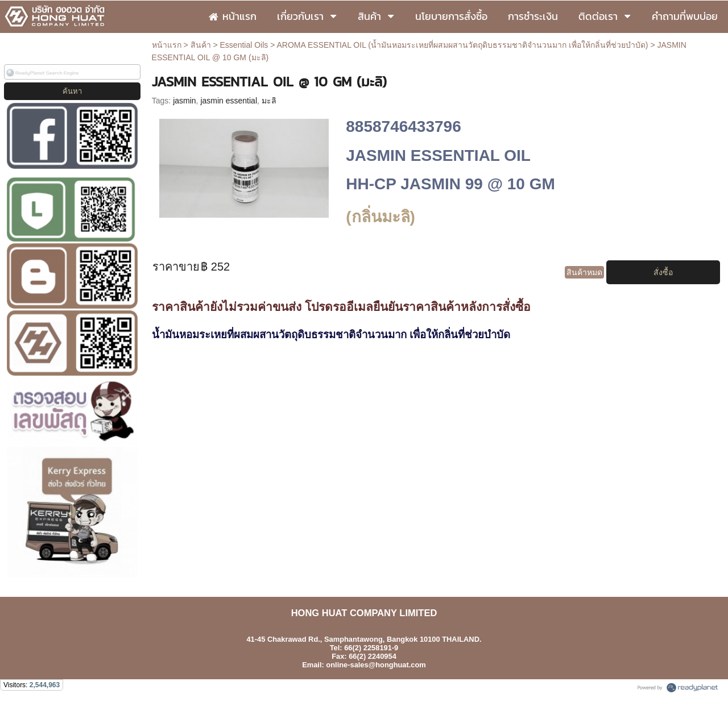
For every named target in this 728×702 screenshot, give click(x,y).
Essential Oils (244, 45)
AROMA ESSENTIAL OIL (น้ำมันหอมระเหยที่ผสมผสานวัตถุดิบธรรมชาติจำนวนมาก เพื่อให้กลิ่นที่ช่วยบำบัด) (463, 45)
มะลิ (269, 101)
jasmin (184, 101)
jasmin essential (229, 101)
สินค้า (201, 45)
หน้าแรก (167, 45)
